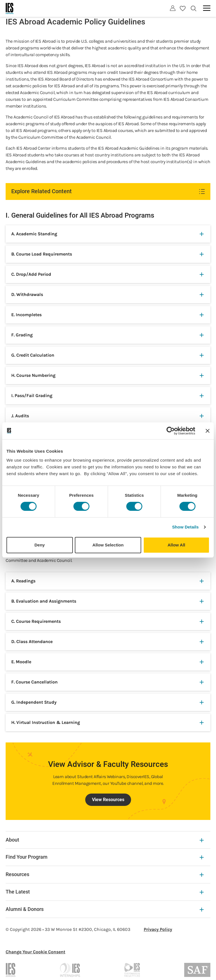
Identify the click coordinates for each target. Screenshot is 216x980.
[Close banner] (208, 431)
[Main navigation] (207, 8)
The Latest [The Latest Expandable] (105, 892)
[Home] (10, 8)
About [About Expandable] (105, 840)
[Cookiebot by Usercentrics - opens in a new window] (171, 431)
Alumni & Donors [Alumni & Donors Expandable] (105, 909)
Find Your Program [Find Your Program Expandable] (105, 857)
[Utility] (173, 8)
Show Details (185, 527)
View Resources (108, 800)
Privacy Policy (158, 929)
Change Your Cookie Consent (35, 952)
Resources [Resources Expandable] (105, 874)
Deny (40, 545)
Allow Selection (108, 545)
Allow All (176, 545)
